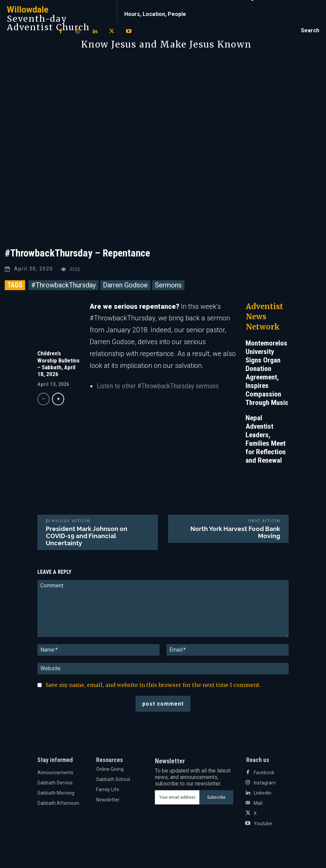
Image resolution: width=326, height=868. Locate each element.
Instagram (265, 783)
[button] (310, 31)
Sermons (168, 285)
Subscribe (216, 797)
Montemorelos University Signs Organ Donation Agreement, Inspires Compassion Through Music (267, 373)
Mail (258, 803)
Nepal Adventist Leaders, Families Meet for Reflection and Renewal (266, 439)
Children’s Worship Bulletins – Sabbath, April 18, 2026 (58, 364)
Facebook (264, 773)
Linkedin (262, 793)
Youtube (263, 823)
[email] (177, 797)
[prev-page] (43, 399)
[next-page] (58, 399)
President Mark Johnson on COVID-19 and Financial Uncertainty (87, 536)
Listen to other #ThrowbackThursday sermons (158, 386)
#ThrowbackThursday (64, 285)
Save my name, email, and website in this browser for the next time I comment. (153, 685)
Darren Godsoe (125, 285)
